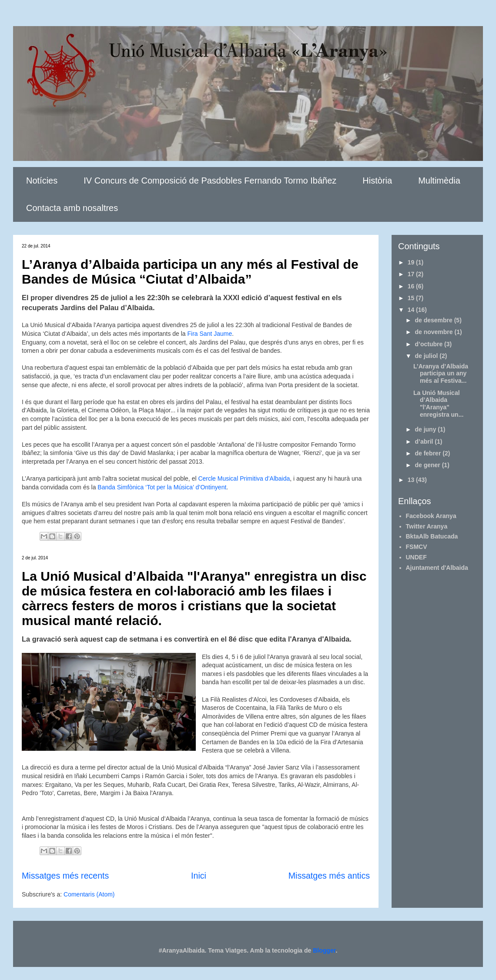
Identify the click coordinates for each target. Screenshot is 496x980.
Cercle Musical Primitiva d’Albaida (244, 478)
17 (412, 274)
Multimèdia (439, 181)
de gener (428, 465)
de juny (426, 429)
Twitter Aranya (427, 526)
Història (377, 181)
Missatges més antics (329, 876)
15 (412, 298)
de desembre (434, 320)
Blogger (324, 950)
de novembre (434, 332)
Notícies (42, 181)
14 (412, 310)
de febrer (429, 453)
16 (412, 286)
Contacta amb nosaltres (72, 208)
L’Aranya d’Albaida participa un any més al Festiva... (441, 374)
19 (412, 262)
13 (412, 480)
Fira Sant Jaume (210, 334)
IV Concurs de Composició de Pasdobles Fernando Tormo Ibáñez (210, 181)
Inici (199, 876)
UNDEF (416, 557)
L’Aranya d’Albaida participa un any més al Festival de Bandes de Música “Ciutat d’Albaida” (190, 272)
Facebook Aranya (431, 516)
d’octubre (429, 344)
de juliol (427, 356)
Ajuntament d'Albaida (437, 568)
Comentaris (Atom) (89, 894)
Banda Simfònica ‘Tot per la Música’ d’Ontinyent (162, 487)
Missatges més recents (65, 876)
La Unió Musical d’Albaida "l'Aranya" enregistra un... (438, 404)
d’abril (425, 442)
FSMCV (417, 547)
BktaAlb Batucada (432, 536)
